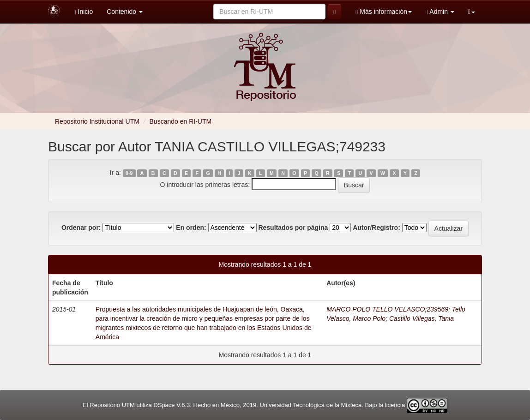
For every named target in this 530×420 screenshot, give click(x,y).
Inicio (84, 12)
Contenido (125, 12)
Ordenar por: (81, 228)
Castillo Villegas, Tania (422, 318)
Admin (440, 12)
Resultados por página (293, 228)
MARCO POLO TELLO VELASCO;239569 (387, 309)
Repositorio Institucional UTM (97, 121)
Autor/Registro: (376, 228)
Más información (384, 12)
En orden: (191, 228)
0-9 (129, 173)
